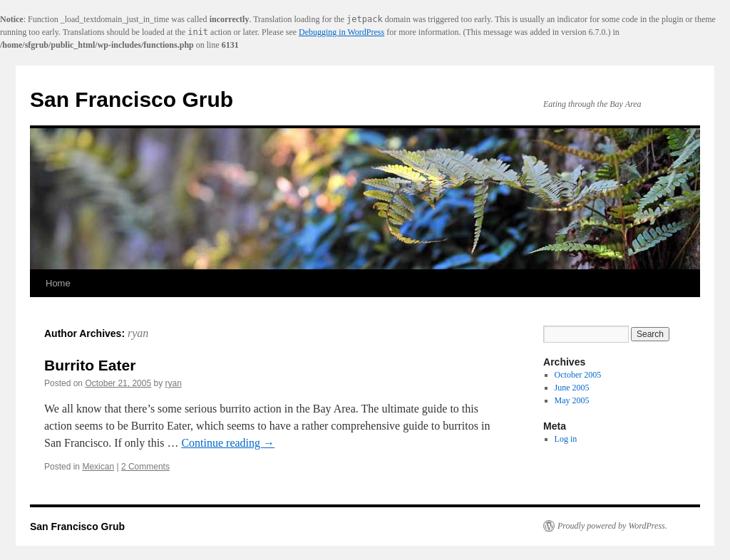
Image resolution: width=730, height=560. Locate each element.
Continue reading (228, 443)
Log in (566, 439)
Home (58, 283)
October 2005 (578, 375)
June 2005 (572, 388)
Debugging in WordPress (341, 32)
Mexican (98, 467)
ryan (138, 333)
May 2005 (572, 400)
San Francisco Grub (132, 99)
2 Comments (145, 467)
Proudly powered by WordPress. (612, 526)
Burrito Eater (90, 365)
